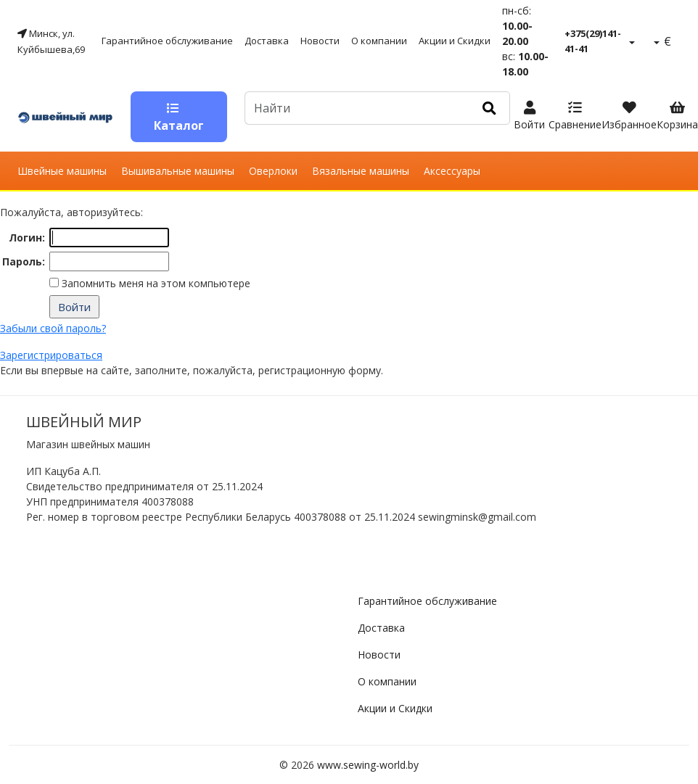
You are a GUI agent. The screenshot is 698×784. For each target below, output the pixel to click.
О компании (379, 41)
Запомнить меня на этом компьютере (155, 283)
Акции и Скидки (455, 41)
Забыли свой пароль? (53, 328)
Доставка (267, 41)
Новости (320, 41)
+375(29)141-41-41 (593, 41)
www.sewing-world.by (368, 765)
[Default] (357, 108)
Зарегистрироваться (51, 355)
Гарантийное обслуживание (167, 41)
